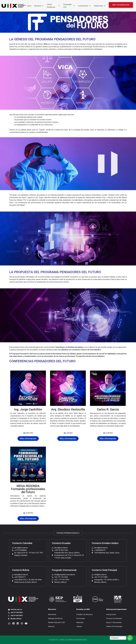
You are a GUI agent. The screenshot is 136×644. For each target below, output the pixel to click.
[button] (121, 5)
